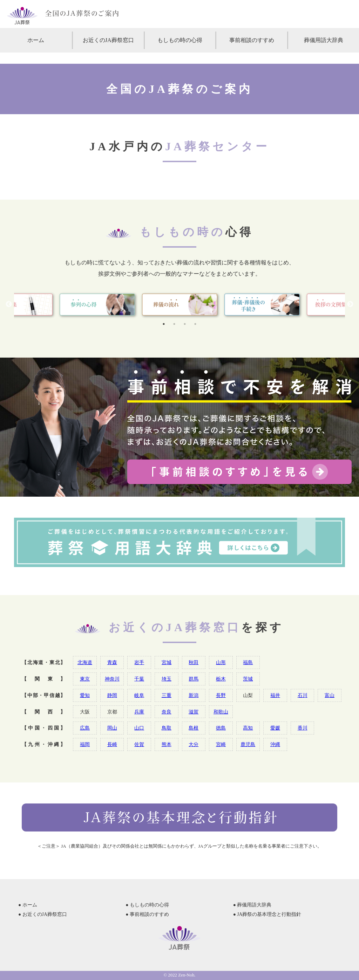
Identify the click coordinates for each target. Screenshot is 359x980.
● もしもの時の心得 (147, 905)
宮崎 (221, 744)
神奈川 (112, 679)
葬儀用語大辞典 (324, 40)
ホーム (36, 40)
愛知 (85, 695)
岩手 (139, 662)
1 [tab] (164, 324)
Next (350, 304)
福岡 (85, 744)
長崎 (112, 744)
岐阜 (139, 695)
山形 (221, 662)
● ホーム (28, 905)
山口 (139, 728)
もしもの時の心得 (180, 40)
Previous (9, 304)
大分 (194, 744)
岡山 (112, 728)
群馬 (194, 679)
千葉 (139, 679)
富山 (330, 695)
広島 (85, 728)
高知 (248, 728)
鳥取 (167, 728)
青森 (112, 662)
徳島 (221, 728)
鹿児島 (248, 744)
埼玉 (167, 679)
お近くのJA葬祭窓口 (108, 40)
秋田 (194, 662)
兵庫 (139, 712)
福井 (275, 695)
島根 (194, 728)
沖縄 (275, 744)
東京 (85, 679)
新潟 (194, 695)
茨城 (248, 679)
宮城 (167, 662)
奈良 (167, 712)
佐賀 (139, 744)
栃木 (221, 679)
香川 (303, 728)
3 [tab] (185, 324)
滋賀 (194, 712)
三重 (167, 695)
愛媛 (275, 728)
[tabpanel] (180, 305)
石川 (303, 695)
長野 (221, 695)
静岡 (112, 695)
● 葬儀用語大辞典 (252, 905)
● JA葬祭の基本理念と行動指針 (267, 914)
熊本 (167, 744)
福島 (248, 662)
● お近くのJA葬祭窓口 (43, 914)
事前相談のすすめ (252, 40)
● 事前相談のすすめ (147, 914)
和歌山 (221, 712)
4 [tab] (195, 324)
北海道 (85, 662)
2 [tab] (174, 324)
